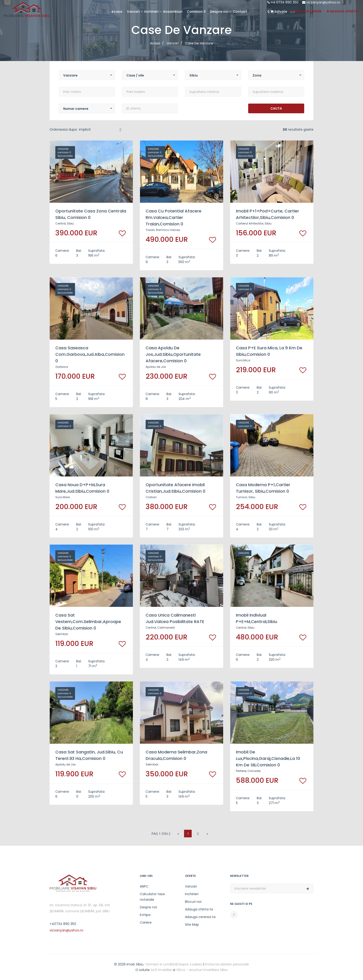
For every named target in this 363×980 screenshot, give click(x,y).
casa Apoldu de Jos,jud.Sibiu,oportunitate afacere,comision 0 (173, 354)
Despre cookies (190, 964)
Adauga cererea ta (200, 917)
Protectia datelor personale (227, 964)
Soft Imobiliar (161, 970)
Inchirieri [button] (151, 12)
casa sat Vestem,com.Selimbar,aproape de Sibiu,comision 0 (88, 622)
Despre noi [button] (219, 12)
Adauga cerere (307, 11)
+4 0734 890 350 (283, 2)
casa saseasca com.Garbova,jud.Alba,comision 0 (90, 354)
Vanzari (191, 886)
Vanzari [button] (133, 12)
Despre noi (148, 907)
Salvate (277, 12)
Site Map (192, 925)
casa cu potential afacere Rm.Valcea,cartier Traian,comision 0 (174, 217)
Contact (240, 12)
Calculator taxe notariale (152, 897)
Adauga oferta (342, 11)
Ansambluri (173, 12)
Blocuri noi (193, 902)
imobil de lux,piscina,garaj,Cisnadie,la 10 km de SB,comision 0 (268, 758)
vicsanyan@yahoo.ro (321, 2)
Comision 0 (196, 12)
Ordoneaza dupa (63, 129)
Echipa (145, 915)
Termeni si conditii (160, 964)
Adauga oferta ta (199, 909)
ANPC (144, 886)
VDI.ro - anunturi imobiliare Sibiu (202, 970)
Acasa (117, 12)
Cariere (146, 922)
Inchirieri (192, 894)
